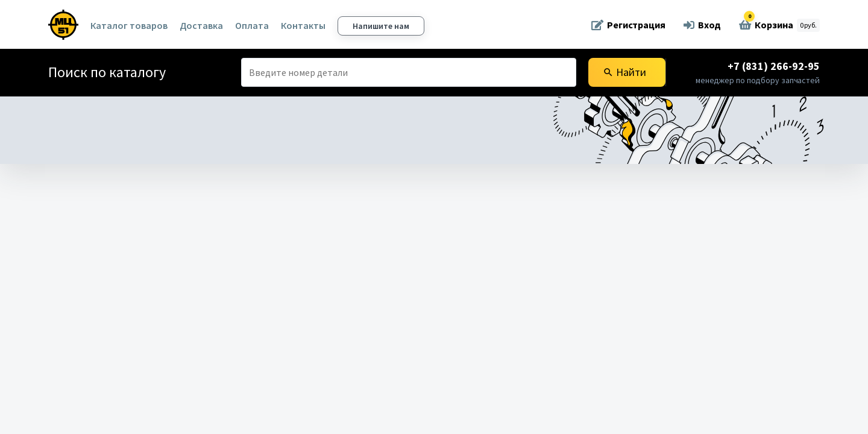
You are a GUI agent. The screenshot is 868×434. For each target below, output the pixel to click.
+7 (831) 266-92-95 (774, 66)
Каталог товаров (129, 25)
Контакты (303, 25)
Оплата (252, 25)
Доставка (201, 25)
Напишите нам (381, 26)
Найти (624, 72)
